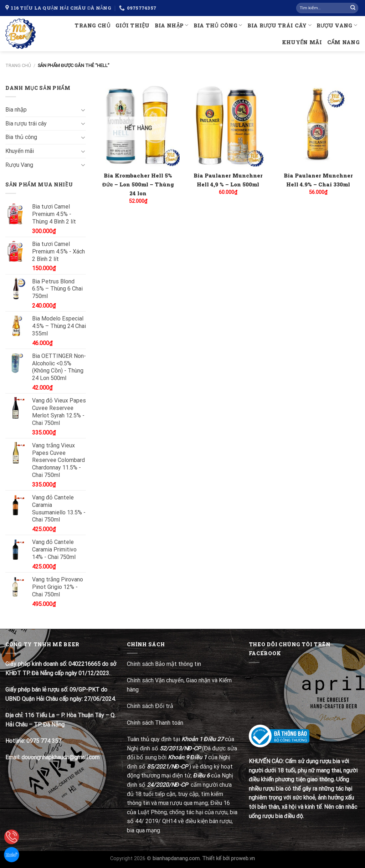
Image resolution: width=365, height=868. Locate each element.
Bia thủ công (218, 25)
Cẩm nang (343, 42)
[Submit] (353, 8)
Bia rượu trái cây (279, 25)
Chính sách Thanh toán (155, 723)
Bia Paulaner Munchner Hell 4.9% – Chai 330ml (318, 180)
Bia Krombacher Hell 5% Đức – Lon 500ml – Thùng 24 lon (138, 184)
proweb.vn (243, 859)
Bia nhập (172, 25)
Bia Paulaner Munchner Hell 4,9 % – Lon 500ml (228, 180)
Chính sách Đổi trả (151, 706)
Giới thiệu (133, 25)
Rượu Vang (337, 25)
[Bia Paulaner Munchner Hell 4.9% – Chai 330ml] (318, 125)
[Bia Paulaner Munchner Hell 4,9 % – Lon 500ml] (228, 125)
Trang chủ (92, 25)
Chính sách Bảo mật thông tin (164, 664)
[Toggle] (83, 110)
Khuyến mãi (302, 42)
